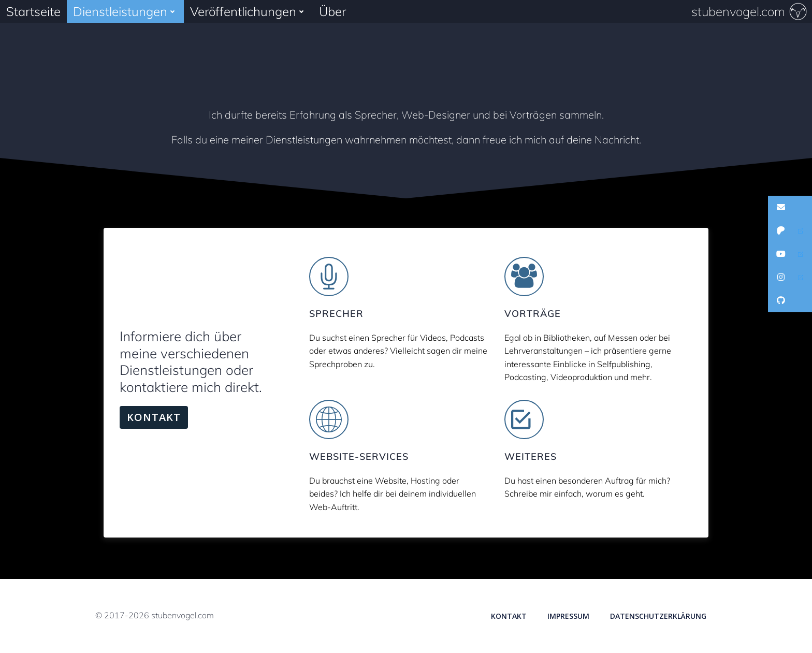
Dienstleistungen (125, 11)
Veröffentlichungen (248, 11)
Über (332, 11)
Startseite (33, 11)
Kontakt (509, 616)
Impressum (568, 616)
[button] (790, 207)
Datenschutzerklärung (658, 616)
